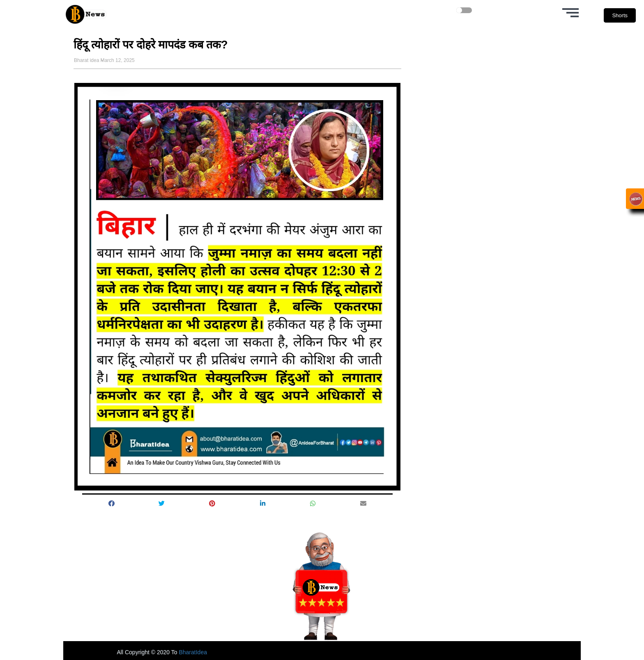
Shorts (620, 15)
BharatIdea (193, 652)
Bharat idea (86, 60)
